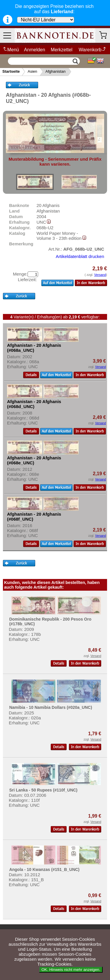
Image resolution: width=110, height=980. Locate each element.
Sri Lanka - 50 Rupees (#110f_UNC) (43, 790)
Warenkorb (93, 50)
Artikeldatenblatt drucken (80, 256)
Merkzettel (62, 50)
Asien (32, 71)
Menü (11, 50)
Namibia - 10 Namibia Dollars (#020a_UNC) (50, 707)
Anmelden (35, 50)
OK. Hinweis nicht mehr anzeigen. (71, 970)
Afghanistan (56, 71)
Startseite (11, 71)
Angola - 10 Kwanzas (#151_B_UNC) (44, 869)
